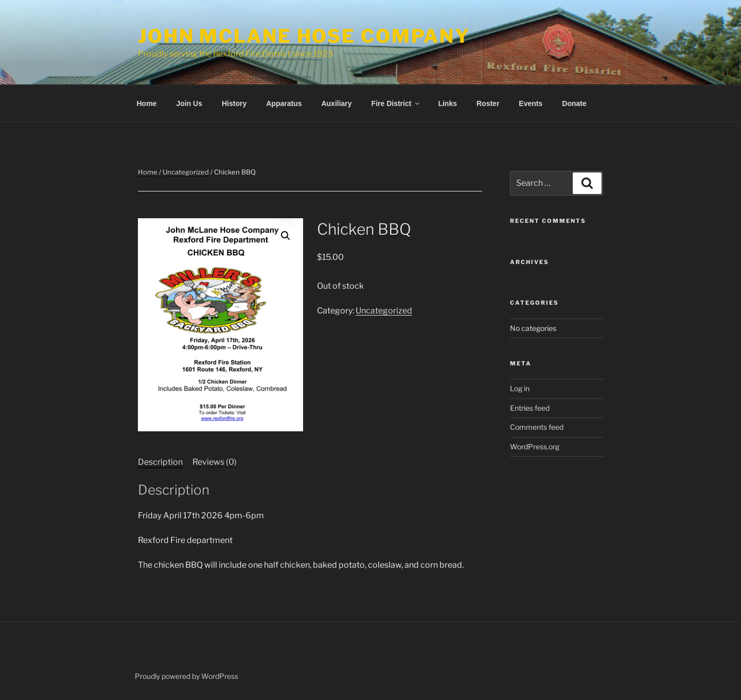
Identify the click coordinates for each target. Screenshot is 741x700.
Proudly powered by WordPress (187, 676)
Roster (488, 103)
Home (147, 103)
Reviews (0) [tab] (215, 462)
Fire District (396, 103)
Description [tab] (160, 462)
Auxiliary (336, 103)
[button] (286, 236)
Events (531, 103)
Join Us (189, 103)
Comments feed (537, 427)
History (234, 103)
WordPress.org (535, 447)
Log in (520, 388)
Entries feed (530, 408)
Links (447, 103)
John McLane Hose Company (304, 36)
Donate (574, 103)
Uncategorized (186, 172)
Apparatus (284, 103)
